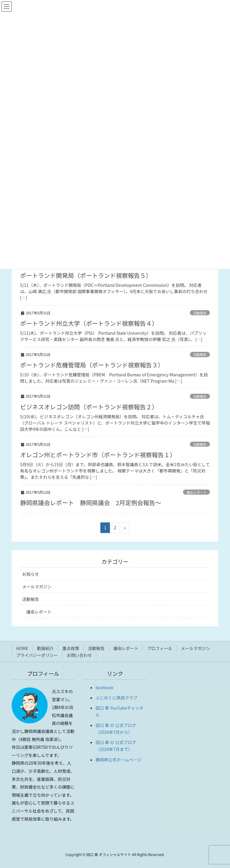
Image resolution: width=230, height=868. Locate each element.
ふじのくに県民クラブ (116, 698)
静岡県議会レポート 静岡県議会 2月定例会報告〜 (91, 503)
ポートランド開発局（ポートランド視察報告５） (86, 275)
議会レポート (197, 492)
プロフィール (160, 648)
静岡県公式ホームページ (118, 760)
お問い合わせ (79, 655)
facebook (105, 687)
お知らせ (31, 574)
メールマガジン (37, 587)
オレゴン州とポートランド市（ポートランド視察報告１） (98, 455)
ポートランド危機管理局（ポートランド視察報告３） (92, 365)
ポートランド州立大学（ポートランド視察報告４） (89, 323)
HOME (22, 648)
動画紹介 (45, 648)
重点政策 (71, 648)
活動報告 (200, 313)
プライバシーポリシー (37, 655)
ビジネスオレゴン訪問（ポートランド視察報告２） (89, 407)
